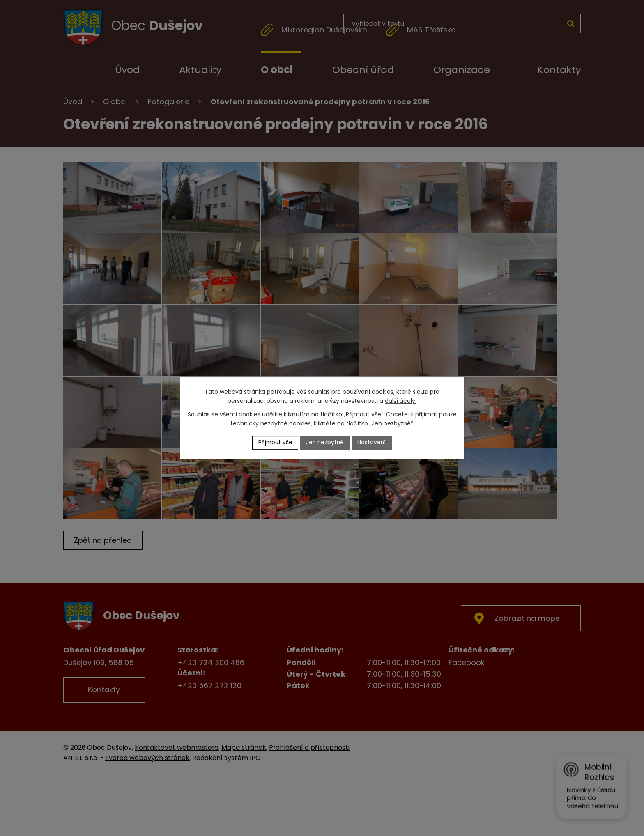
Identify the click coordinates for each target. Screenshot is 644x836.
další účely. (401, 401)
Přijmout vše (274, 443)
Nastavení (373, 443)
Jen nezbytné (325, 443)
